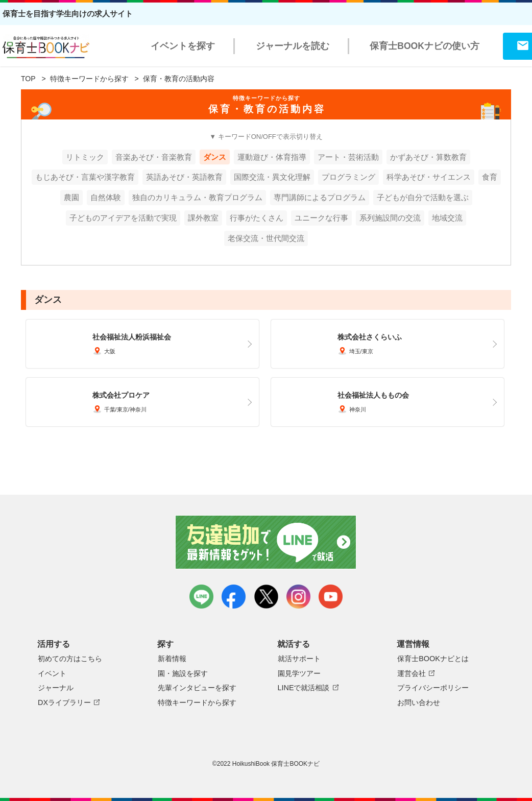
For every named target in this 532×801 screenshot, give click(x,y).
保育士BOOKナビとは (433, 659)
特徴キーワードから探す (89, 79)
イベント (52, 673)
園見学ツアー (299, 673)
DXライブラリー (64, 702)
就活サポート (299, 659)
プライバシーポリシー (433, 688)
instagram (298, 597)
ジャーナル (56, 688)
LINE (201, 597)
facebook (234, 597)
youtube (331, 597)
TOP (28, 79)
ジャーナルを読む (293, 46)
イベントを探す (183, 46)
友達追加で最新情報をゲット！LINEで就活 (266, 542)
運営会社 (412, 673)
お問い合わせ (419, 702)
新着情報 (172, 659)
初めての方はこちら (70, 659)
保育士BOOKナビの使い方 (425, 46)
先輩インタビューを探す (197, 688)
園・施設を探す (183, 673)
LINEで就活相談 (304, 688)
